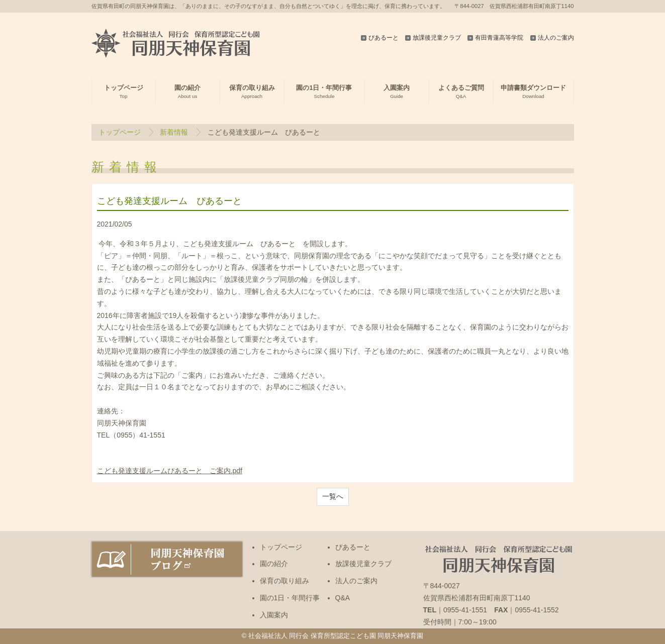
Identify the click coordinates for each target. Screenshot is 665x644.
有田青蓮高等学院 (499, 38)
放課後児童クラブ (437, 38)
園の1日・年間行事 (290, 598)
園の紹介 (274, 564)
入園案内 (274, 615)
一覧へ (333, 496)
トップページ (120, 132)
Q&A (343, 598)
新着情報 (174, 132)
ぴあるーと (384, 38)
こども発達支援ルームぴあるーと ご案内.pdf (170, 471)
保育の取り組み (284, 581)
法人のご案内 (556, 38)
